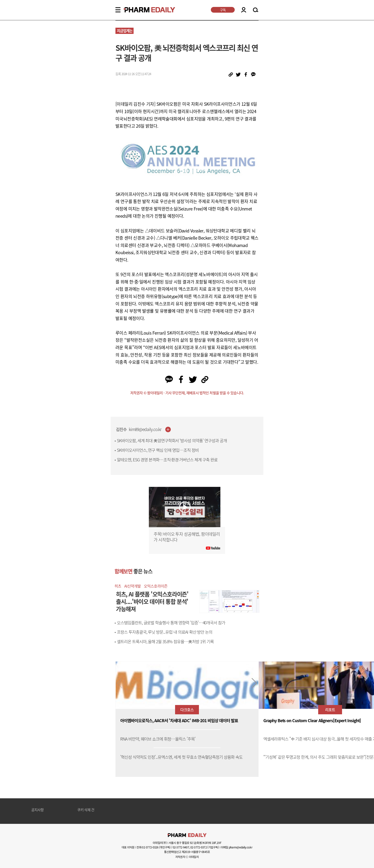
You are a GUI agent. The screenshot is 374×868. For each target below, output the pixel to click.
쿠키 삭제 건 (86, 810)
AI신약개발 (132, 586)
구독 (223, 10)
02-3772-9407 (181, 847)
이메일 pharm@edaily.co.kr (237, 847)
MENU (118, 10)
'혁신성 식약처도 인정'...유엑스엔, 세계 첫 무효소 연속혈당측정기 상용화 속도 (181, 757)
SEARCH (256, 10)
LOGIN (244, 10)
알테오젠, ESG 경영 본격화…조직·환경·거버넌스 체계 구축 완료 (167, 460)
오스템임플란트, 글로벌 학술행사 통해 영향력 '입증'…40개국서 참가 (171, 623)
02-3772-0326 (150, 847)
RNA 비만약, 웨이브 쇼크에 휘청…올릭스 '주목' (158, 739)
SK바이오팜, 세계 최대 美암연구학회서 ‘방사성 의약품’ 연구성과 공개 (172, 441)
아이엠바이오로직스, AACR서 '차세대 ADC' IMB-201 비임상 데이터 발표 (179, 721)
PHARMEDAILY (144, 10)
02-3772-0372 (199, 847)
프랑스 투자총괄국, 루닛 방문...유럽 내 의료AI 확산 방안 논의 (165, 632)
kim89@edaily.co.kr (145, 429)
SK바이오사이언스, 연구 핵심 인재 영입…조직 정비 (158, 450)
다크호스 (187, 710)
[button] (254, 683)
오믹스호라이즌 (156, 586)
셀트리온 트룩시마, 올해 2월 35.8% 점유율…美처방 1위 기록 (165, 642)
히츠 (118, 586)
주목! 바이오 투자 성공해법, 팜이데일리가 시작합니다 (187, 537)
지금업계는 (125, 31)
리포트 (330, 710)
